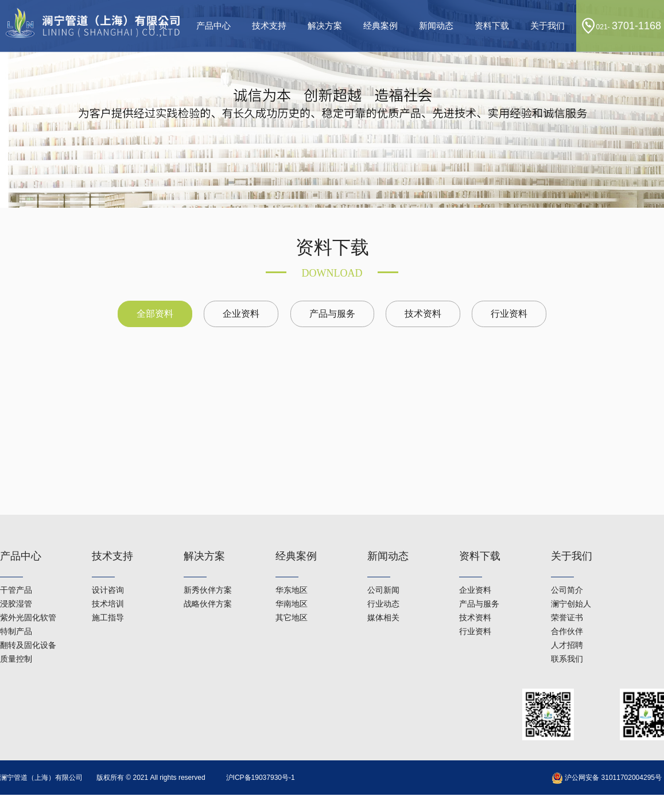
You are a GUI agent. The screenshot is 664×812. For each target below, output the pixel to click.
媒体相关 (383, 600)
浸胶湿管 (16, 586)
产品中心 (213, 26)
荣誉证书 (567, 600)
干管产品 (16, 573)
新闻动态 (436, 26)
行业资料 (509, 314)
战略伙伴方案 (208, 586)
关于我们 (547, 26)
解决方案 (325, 26)
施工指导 (108, 600)
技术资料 (423, 314)
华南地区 (292, 586)
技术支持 (269, 26)
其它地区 (292, 600)
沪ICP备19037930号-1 (261, 778)
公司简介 (567, 573)
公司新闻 (383, 573)
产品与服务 (332, 314)
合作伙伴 (567, 614)
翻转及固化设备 (28, 628)
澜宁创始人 (571, 586)
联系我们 (567, 642)
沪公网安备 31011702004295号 (607, 778)
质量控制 (16, 642)
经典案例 (380, 26)
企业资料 (241, 314)
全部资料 (155, 314)
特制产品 (16, 614)
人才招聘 (567, 628)
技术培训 (108, 586)
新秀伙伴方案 (208, 573)
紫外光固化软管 (28, 600)
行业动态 (383, 586)
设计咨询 (108, 573)
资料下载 (492, 26)
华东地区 (292, 573)
